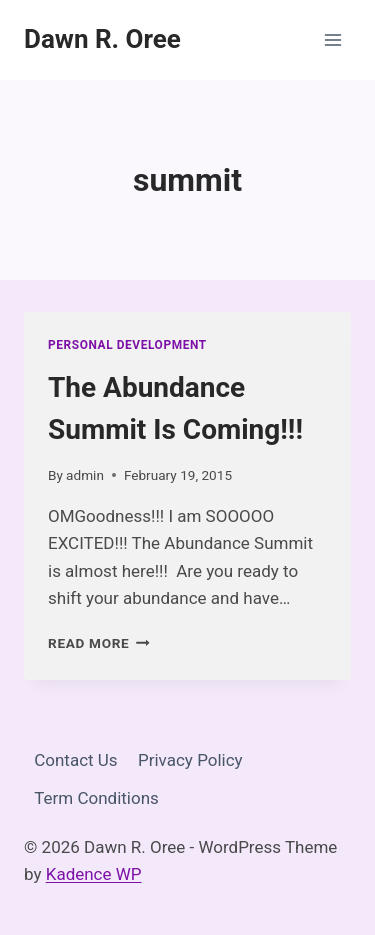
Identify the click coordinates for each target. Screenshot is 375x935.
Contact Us (75, 760)
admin (85, 475)
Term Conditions (96, 798)
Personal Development (127, 345)
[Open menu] (332, 39)
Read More (99, 643)
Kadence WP (94, 874)
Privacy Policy (190, 760)
